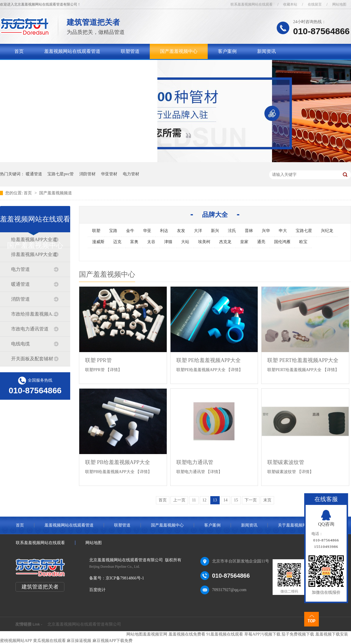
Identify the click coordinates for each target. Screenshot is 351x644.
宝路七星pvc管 (61, 174)
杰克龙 (225, 242)
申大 (283, 231)
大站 (185, 242)
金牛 (130, 231)
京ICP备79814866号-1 (125, 578)
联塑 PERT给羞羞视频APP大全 (303, 360)
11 (194, 500)
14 (226, 500)
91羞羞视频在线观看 (225, 634)
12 (204, 500)
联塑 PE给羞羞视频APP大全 (209, 360)
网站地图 (339, 4)
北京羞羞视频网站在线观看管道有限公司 (84, 624)
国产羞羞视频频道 (56, 193)
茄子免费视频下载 (298, 634)
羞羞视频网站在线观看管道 (72, 51)
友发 (181, 231)
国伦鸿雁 (282, 242)
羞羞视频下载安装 (332, 634)
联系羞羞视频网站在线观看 (252, 4)
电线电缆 (20, 344)
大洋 (198, 231)
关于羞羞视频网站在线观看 (42, 66)
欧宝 (303, 242)
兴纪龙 (327, 231)
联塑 (96, 231)
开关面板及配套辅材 (32, 359)
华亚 (147, 231)
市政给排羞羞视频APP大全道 (35, 314)
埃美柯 (204, 242)
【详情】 (114, 370)
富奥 (134, 242)
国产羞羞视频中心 (179, 51)
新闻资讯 (266, 51)
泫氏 (232, 231)
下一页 (251, 500)
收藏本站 (290, 4)
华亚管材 (109, 174)
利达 (164, 231)
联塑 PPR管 (98, 360)
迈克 (117, 242)
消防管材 (87, 174)
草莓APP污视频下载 (262, 634)
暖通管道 (34, 174)
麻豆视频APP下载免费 (113, 641)
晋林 (249, 231)
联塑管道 (130, 51)
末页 (267, 500)
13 (215, 500)
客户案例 (227, 51)
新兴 (215, 231)
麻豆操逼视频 (79, 641)
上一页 (179, 500)
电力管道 (20, 269)
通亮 (261, 242)
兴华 (266, 231)
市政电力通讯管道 (30, 329)
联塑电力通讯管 (195, 462)
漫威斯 (98, 242)
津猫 (168, 242)
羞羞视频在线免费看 (187, 634)
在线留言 (315, 4)
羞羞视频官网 (155, 634)
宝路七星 (304, 231)
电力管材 (131, 174)
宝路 (113, 231)
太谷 (151, 242)
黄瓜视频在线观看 (49, 641)
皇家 (244, 242)
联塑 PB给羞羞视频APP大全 (118, 462)
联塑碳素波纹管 (286, 462)
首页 (19, 51)
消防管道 (20, 299)
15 (236, 500)
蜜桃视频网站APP (16, 641)
